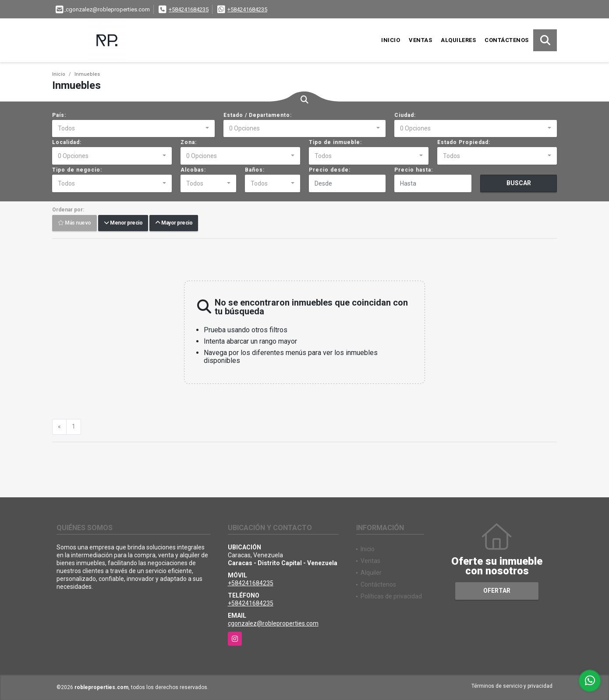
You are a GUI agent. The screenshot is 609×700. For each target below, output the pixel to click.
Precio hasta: (414, 170)
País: (59, 115)
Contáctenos (507, 40)
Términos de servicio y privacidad (512, 686)
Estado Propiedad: (464, 142)
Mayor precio (174, 223)
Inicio (391, 40)
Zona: (189, 142)
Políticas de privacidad (391, 596)
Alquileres (458, 40)
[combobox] (133, 129)
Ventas (420, 40)
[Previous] (59, 427)
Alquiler (371, 573)
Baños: (255, 170)
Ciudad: (405, 115)
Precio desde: (330, 170)
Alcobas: (193, 170)
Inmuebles (87, 74)
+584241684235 (189, 9)
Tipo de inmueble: (335, 142)
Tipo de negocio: (77, 170)
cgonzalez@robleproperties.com (273, 623)
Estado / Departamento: (258, 115)
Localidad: (67, 142)
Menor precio (123, 223)
